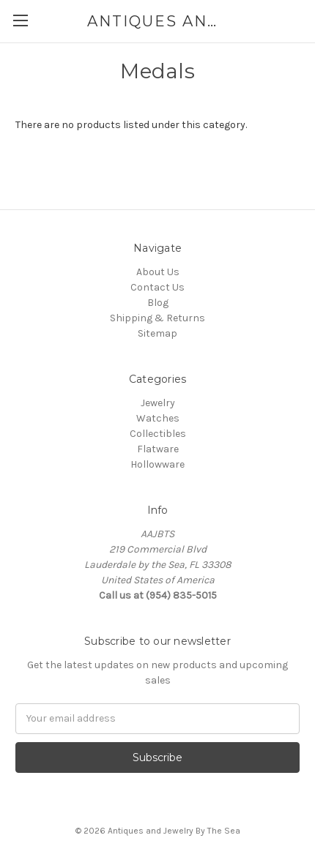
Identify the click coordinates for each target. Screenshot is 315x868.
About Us (158, 272)
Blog (158, 303)
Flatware (158, 449)
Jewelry (158, 403)
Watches (158, 418)
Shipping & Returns (157, 318)
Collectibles (158, 434)
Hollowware (157, 464)
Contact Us (157, 287)
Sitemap (157, 333)
